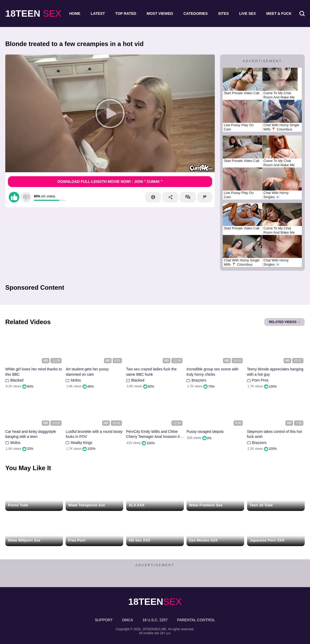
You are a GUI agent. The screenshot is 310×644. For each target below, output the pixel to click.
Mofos (76, 380)
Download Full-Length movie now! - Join (110, 182)
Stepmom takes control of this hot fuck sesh (275, 434)
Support (104, 620)
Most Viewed (160, 13)
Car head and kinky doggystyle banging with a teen (31, 434)
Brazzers (199, 380)
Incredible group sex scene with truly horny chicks (212, 372)
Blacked (17, 380)
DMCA (128, 620)
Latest (98, 13)
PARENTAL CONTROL (196, 620)
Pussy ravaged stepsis (205, 432)
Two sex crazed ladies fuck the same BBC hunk (151, 372)
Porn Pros (260, 380)
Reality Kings (81, 443)
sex (33, 13)
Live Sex (247, 13)
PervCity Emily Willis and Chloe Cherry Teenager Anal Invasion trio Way (155, 434)
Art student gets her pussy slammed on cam (87, 372)
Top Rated (126, 13)
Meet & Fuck (279, 13)
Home (75, 13)
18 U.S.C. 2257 (155, 620)
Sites (223, 13)
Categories (195, 13)
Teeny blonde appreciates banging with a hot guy (275, 372)
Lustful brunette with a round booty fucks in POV (94, 434)
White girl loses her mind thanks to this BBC (34, 372)
